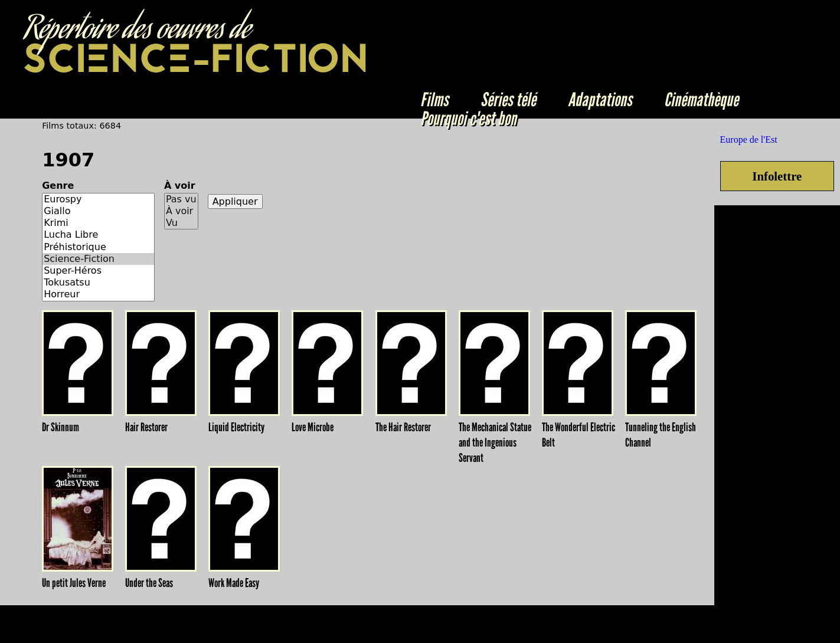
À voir (180, 186)
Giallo (98, 211)
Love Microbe (313, 427)
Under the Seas (149, 583)
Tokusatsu (98, 283)
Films (434, 100)
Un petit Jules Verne (74, 583)
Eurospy (98, 199)
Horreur (98, 294)
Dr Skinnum (61, 427)
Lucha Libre (98, 235)
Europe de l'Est (749, 140)
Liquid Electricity (236, 427)
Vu (181, 223)
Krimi (98, 223)
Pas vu (181, 199)
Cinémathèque (701, 100)
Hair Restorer (146, 427)
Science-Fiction (98, 259)
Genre (58, 186)
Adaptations (600, 100)
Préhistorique (98, 247)
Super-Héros (98, 271)
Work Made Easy (234, 583)
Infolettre (777, 176)
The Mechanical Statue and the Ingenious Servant (495, 442)
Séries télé (508, 100)
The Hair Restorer (403, 427)
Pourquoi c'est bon (468, 119)
